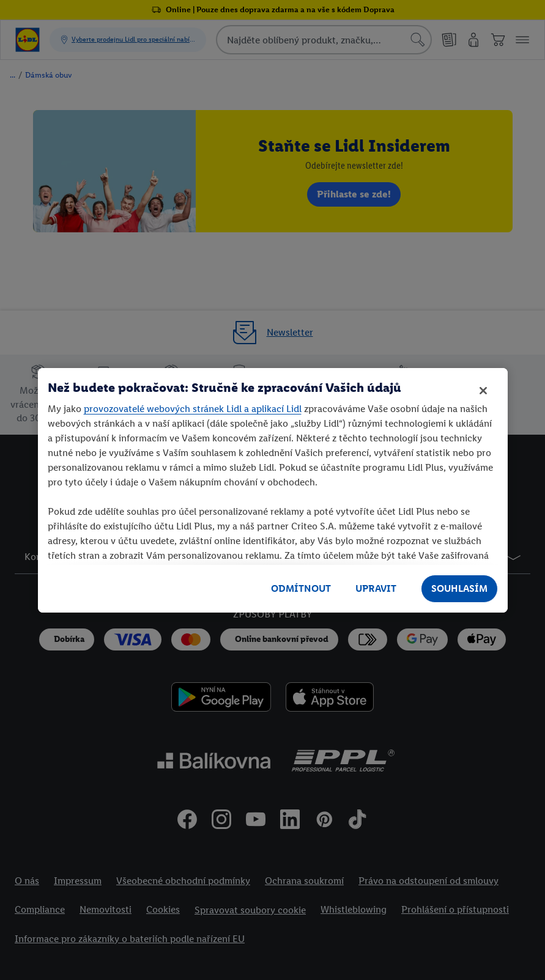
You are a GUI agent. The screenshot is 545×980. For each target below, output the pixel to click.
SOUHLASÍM (459, 588)
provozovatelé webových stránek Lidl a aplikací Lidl (193, 409)
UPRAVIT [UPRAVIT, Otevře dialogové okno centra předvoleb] (376, 588)
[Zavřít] (483, 391)
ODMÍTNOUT (301, 588)
